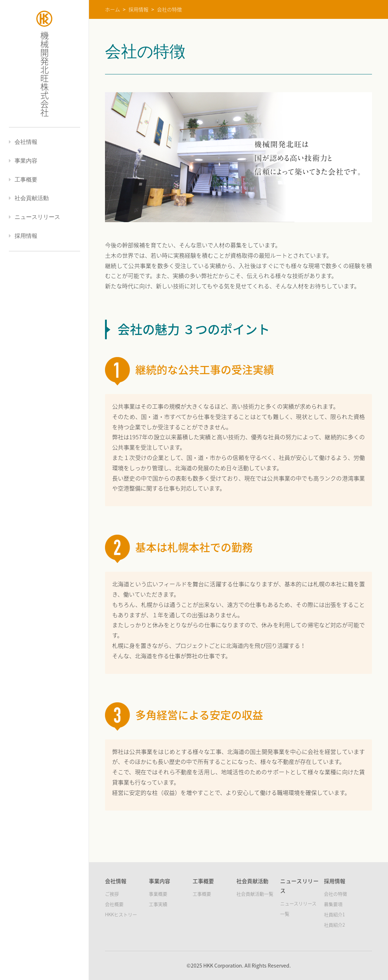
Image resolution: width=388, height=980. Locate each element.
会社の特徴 (335, 894)
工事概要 (202, 894)
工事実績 (158, 904)
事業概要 (158, 894)
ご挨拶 (112, 894)
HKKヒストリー (121, 914)
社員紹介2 (334, 925)
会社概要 (114, 904)
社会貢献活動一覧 (255, 894)
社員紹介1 (334, 914)
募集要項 (333, 904)
